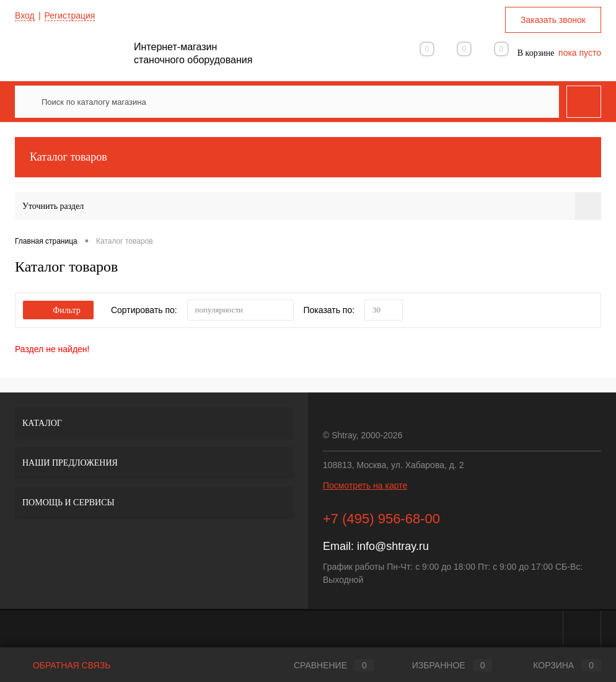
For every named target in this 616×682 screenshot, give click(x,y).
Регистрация (70, 15)
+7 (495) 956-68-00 (381, 519)
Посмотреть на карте (365, 485)
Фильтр (58, 310)
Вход (25, 15)
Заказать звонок (553, 20)
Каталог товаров (308, 157)
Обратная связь (63, 665)
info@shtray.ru (393, 546)
